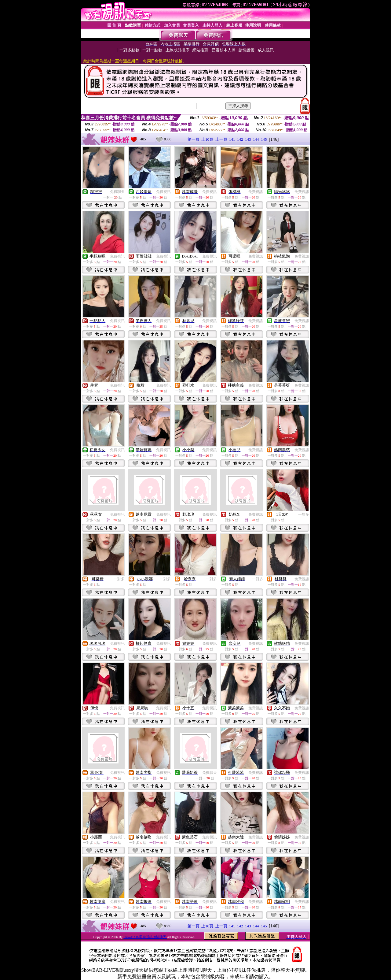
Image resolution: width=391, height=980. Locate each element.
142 (240, 139)
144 (256, 139)
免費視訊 (163, 192)
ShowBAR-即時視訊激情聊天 (145, 937)
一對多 (304, 514)
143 (248, 139)
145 (264, 139)
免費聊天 (117, 192)
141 (232, 139)
